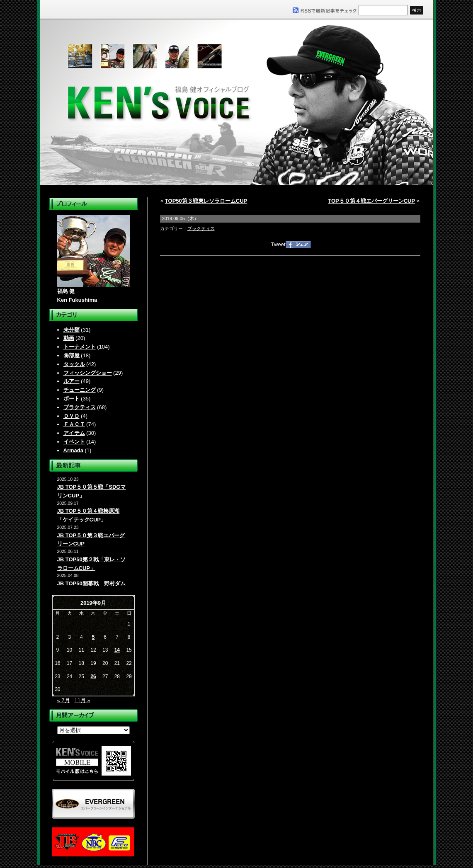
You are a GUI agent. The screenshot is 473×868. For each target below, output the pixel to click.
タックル (74, 364)
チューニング (80, 390)
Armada (73, 450)
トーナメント (80, 347)
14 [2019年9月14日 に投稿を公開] (117, 650)
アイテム (74, 433)
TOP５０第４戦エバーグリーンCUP (371, 201)
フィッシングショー (88, 373)
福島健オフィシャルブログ (237, 102)
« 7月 (64, 700)
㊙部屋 (72, 355)
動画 (69, 338)
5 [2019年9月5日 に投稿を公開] (93, 637)
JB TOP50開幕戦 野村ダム (91, 583)
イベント (74, 442)
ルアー (72, 381)
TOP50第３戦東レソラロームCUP (206, 201)
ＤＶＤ (72, 416)
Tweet (278, 244)
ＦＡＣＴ (74, 424)
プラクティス (80, 407)
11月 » (82, 700)
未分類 (72, 330)
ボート (72, 399)
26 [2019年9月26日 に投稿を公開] (93, 676)
